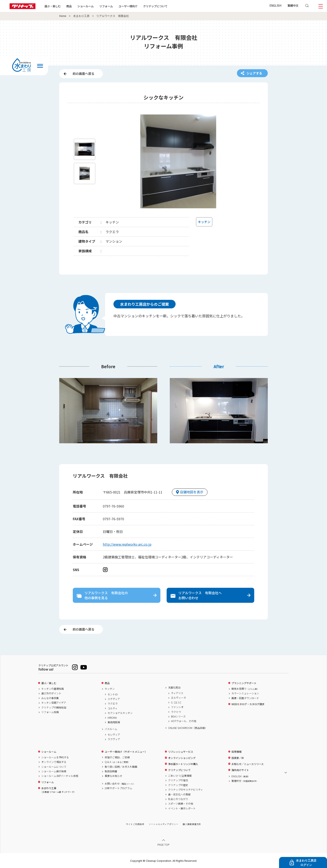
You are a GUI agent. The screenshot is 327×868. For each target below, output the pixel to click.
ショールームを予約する (55, 757)
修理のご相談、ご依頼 (117, 757)
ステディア (114, 699)
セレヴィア (114, 735)
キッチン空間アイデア (54, 703)
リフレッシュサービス (181, 752)
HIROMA (112, 718)
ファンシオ (177, 707)
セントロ (113, 694)
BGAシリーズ (178, 716)
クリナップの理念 (178, 780)
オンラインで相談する (54, 762)
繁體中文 (293, 5)
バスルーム (111, 729)
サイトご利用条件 (135, 824)
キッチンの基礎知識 (53, 689)
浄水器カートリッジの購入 (183, 764)
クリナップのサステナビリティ (186, 790)
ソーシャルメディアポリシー (163, 824)
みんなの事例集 (50, 698)
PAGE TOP (163, 845)
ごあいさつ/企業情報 (180, 776)
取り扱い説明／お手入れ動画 (121, 767)
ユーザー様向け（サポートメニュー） (126, 752)
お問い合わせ (120, 784)
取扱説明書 (111, 771)
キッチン (110, 689)
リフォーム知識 (50, 712)
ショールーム (86, 6)
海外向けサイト (240, 770)
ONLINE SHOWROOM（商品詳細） (188, 728)
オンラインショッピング (182, 758)
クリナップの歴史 (178, 785)
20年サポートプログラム (118, 788)
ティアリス (177, 693)
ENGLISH (275, 5)
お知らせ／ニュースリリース (248, 764)
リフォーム (106, 6)
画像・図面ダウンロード (245, 698)
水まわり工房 (81, 16)
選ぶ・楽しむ (53, 6)
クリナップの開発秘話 (54, 707)
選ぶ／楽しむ (49, 683)
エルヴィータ (179, 698)
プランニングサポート (244, 683)
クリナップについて (155, 6)
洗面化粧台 (174, 687)
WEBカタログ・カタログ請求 (248, 704)
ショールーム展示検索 (54, 771)
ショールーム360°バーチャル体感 (60, 776)
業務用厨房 (114, 722)
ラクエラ (113, 703)
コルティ (113, 708)
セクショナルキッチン (120, 713)
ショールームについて (54, 767)
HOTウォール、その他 (184, 721)
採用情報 (236, 752)
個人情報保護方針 (192, 824)
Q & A (117, 762)
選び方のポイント (51, 693)
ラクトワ (176, 712)
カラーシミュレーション (245, 693)
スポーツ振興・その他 (181, 804)
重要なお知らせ (113, 776)
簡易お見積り (245, 689)
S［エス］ (177, 702)
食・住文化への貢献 (179, 794)
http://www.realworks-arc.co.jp (127, 544)
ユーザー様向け (128, 6)
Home (63, 16)
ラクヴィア (114, 739)
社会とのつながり (178, 799)
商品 (107, 683)
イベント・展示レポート (182, 808)
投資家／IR (238, 758)
